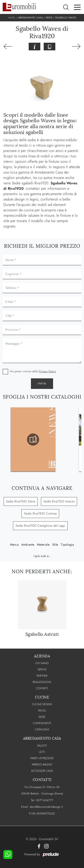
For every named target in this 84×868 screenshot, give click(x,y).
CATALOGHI (42, 730)
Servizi (42, 669)
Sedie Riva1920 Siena (21, 501)
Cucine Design (42, 704)
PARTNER (42, 676)
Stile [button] (55, 544)
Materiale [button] (43, 544)
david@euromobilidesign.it (46, 807)
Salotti (42, 746)
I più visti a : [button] (42, 556)
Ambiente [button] (28, 544)
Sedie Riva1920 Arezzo (59, 501)
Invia (42, 384)
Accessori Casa (42, 771)
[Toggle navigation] (77, 7)
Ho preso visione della (33, 371)
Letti (42, 752)
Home (11, 18)
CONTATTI (42, 688)
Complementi (42, 723)
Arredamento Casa (30, 18)
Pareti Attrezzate (42, 758)
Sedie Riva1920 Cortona (40, 513)
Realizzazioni (42, 682)
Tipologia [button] (67, 544)
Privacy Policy (47, 371)
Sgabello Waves (66, 18)
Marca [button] (14, 544)
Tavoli (42, 711)
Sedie (49, 18)
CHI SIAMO (42, 663)
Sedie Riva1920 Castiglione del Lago (40, 526)
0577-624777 (45, 800)
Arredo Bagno (42, 765)
